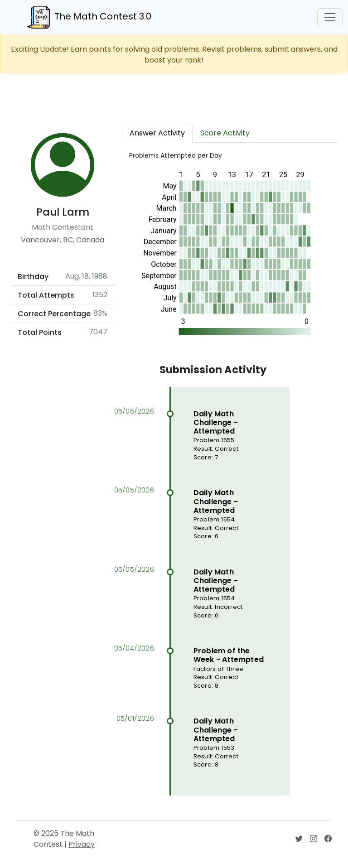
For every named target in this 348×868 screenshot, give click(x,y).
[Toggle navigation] (330, 17)
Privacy (82, 844)
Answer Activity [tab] (157, 133)
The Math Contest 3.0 (89, 17)
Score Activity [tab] (225, 133)
